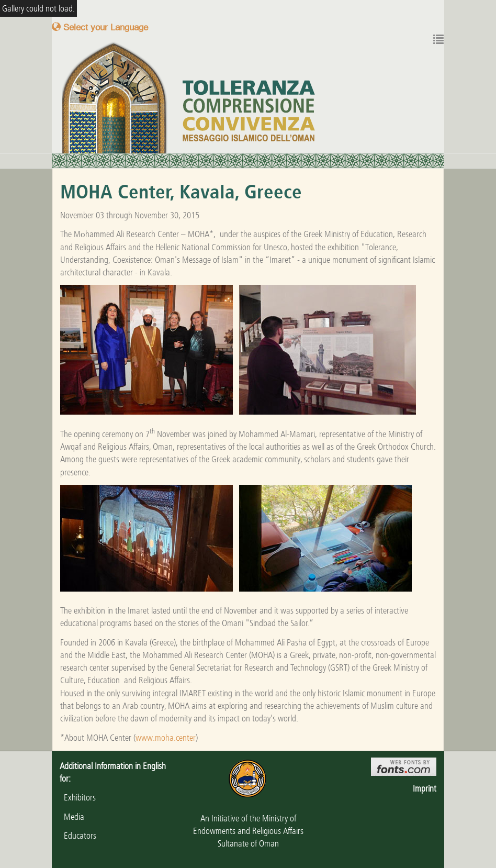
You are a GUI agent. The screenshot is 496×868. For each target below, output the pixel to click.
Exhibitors (78, 797)
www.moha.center (166, 738)
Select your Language (100, 27)
